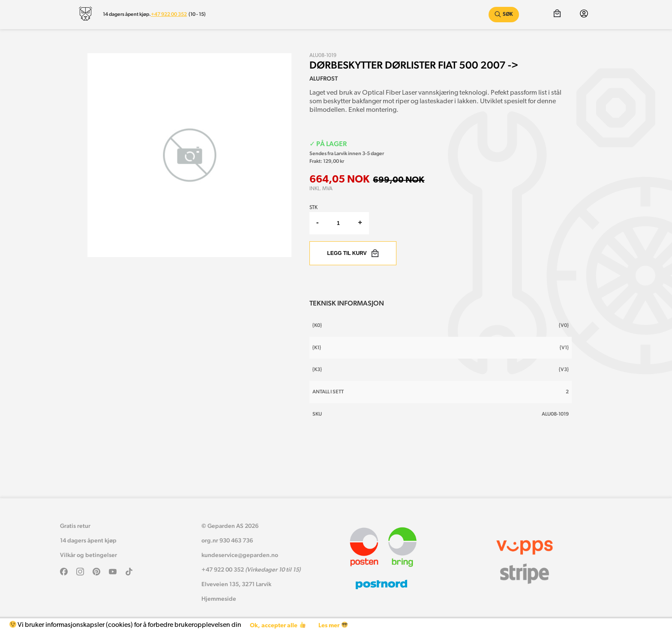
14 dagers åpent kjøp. (127, 14)
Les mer (333, 625)
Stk (313, 208)
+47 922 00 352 (169, 14)
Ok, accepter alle (277, 625)
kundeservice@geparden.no (240, 555)
